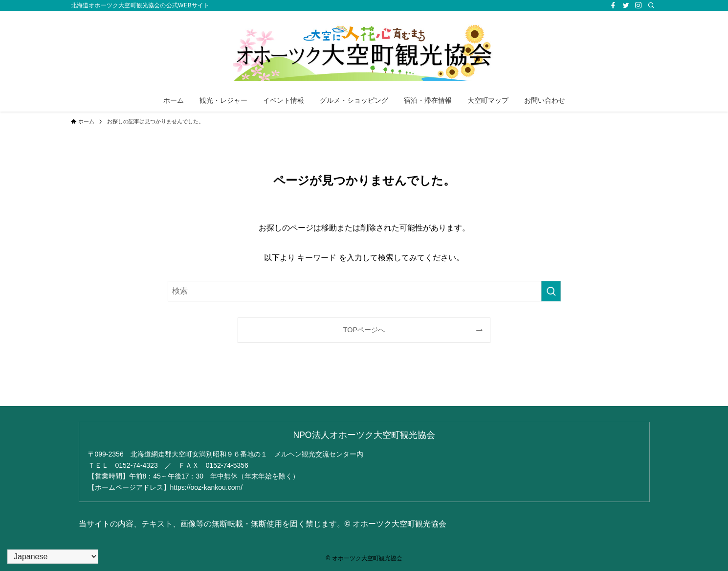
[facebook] (613, 5)
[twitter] (626, 5)
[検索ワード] (364, 291)
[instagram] (639, 5)
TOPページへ (364, 330)
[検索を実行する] (551, 291)
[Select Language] (53, 557)
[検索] (651, 5)
